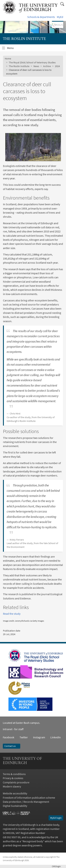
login (58, 866)
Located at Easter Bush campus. (21, 723)
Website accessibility (15, 793)
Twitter (24, 737)
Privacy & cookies (13, 778)
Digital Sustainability (15, 806)
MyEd (60, 17)
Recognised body (33, 841)
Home (8, 59)
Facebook (9, 737)
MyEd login (56, 818)
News (36, 66)
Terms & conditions (14, 774)
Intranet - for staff (13, 729)
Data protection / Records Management (26, 802)
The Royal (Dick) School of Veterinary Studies (32, 62)
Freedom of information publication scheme (29, 798)
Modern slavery (12, 786)
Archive (47, 66)
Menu (12, 49)
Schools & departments (41, 17)
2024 (57, 66)
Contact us (12, 746)
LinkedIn (53, 737)
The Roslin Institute (19, 66)
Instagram (39, 737)
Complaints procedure (16, 782)
